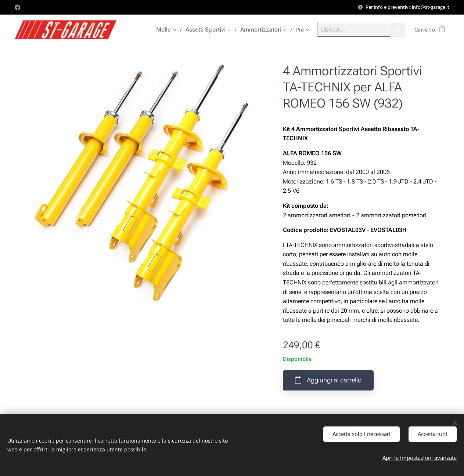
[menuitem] (170, 30)
